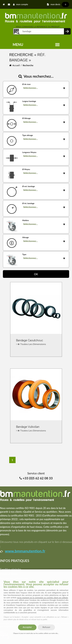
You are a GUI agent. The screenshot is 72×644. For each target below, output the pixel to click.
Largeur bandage (29, 101)
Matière (26, 220)
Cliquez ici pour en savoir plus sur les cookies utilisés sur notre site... (36, 633)
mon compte (21, 4)
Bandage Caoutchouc (36, 342)
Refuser (46, 627)
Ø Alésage (26, 118)
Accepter (27, 627)
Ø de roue (26, 84)
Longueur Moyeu (29, 152)
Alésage (26, 237)
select (64, 88)
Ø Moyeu (26, 169)
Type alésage (28, 135)
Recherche (28, 65)
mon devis (58, 4)
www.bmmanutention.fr (25, 551)
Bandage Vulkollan (36, 429)
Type (24, 254)
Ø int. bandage (28, 203)
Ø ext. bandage (29, 186)
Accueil (16, 65)
